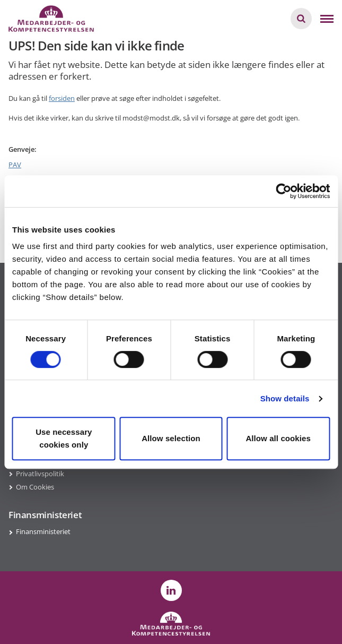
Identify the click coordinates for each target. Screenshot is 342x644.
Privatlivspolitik (40, 474)
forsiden (62, 98)
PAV (15, 165)
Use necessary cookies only (64, 438)
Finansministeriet (43, 531)
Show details (285, 398)
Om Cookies (35, 487)
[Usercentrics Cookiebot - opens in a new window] (283, 191)
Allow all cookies (278, 438)
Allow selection (171, 438)
